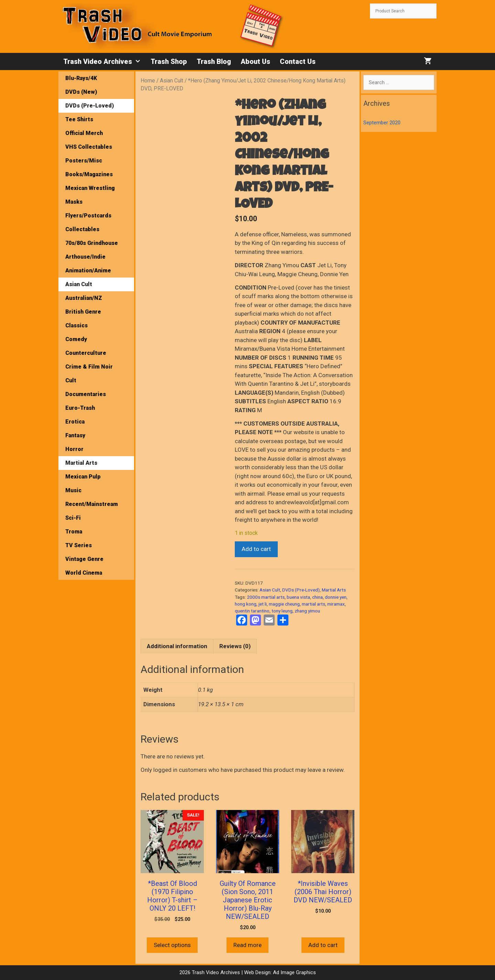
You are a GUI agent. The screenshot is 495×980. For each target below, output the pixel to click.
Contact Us (298, 61)
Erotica (75, 422)
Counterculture (86, 353)
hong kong (246, 604)
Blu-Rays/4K (81, 78)
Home (148, 81)
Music (73, 490)
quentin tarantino (252, 611)
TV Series (79, 545)
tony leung (282, 611)
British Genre (83, 312)
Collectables (82, 229)
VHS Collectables (89, 147)
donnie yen (336, 597)
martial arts (313, 604)
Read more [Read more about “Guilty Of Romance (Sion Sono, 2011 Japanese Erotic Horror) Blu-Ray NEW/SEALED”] (247, 945)
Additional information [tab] (177, 646)
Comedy (76, 339)
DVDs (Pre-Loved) (301, 590)
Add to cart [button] (323, 945)
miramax (336, 604)
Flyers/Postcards (88, 216)
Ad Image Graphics (294, 972)
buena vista (298, 597)
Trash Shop (169, 61)
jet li (263, 604)
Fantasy (75, 435)
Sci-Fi (73, 518)
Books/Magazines (89, 174)
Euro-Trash (80, 408)
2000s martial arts (266, 597)
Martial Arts (334, 590)
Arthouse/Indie (85, 257)
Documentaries (86, 394)
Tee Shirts (79, 119)
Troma (74, 532)
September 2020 (382, 123)
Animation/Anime (88, 271)
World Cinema (84, 573)
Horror (74, 449)
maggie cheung (284, 604)
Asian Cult (172, 81)
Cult (71, 380)
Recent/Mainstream (92, 504)
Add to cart (256, 549)
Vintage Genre (84, 559)
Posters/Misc (84, 161)
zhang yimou (307, 611)
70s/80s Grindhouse (92, 243)
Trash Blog (214, 61)
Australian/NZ (84, 298)
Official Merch (84, 133)
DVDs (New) (81, 92)
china (317, 597)
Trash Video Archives (104, 61)
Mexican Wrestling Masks (90, 195)
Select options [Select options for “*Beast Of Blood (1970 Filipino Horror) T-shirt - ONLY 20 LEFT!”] (172, 945)
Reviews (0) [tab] (235, 646)
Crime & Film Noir (89, 367)
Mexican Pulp (83, 477)
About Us (255, 61)
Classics (76, 325)
